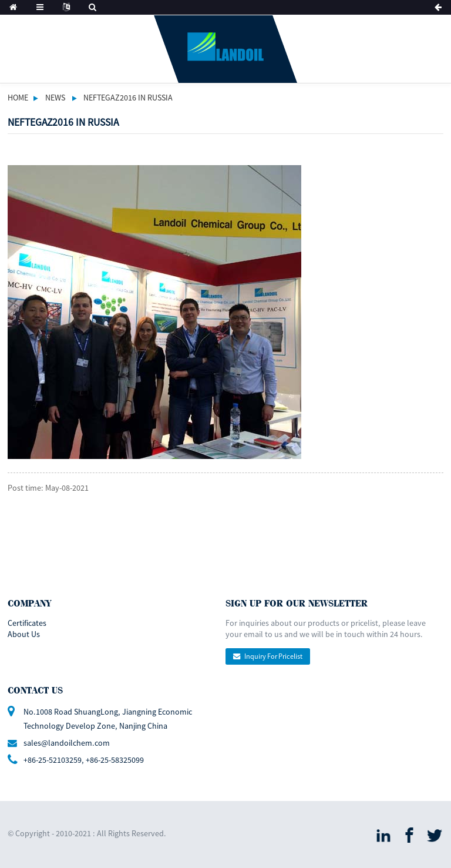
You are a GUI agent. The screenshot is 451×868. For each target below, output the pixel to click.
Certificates (27, 623)
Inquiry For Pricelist (273, 656)
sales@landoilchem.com (67, 743)
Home (18, 98)
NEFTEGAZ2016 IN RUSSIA (128, 98)
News (55, 98)
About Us (24, 634)
